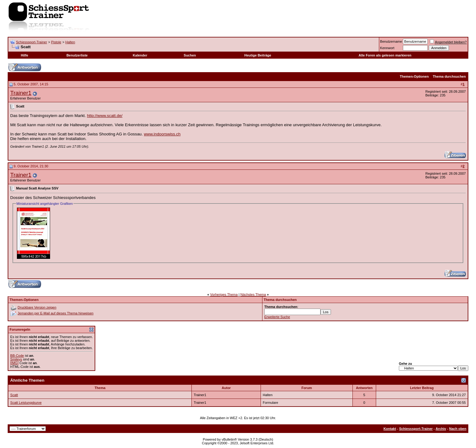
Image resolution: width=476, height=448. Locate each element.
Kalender (140, 55)
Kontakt (390, 429)
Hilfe (25, 55)
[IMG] (14, 363)
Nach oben (458, 429)
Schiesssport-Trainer (31, 42)
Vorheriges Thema (224, 294)
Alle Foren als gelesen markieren (385, 55)
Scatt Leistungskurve (26, 403)
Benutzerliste (77, 55)
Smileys (16, 359)
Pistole (56, 42)
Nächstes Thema (253, 294)
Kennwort (387, 48)
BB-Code (17, 356)
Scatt (14, 395)
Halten (70, 42)
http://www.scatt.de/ (105, 116)
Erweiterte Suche (277, 317)
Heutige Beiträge (258, 55)
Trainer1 (21, 93)
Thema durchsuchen (449, 76)
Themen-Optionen (414, 76)
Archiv (441, 429)
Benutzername (391, 41)
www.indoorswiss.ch (162, 134)
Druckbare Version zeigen (37, 307)
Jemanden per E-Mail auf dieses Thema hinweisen (55, 313)
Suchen (190, 55)
